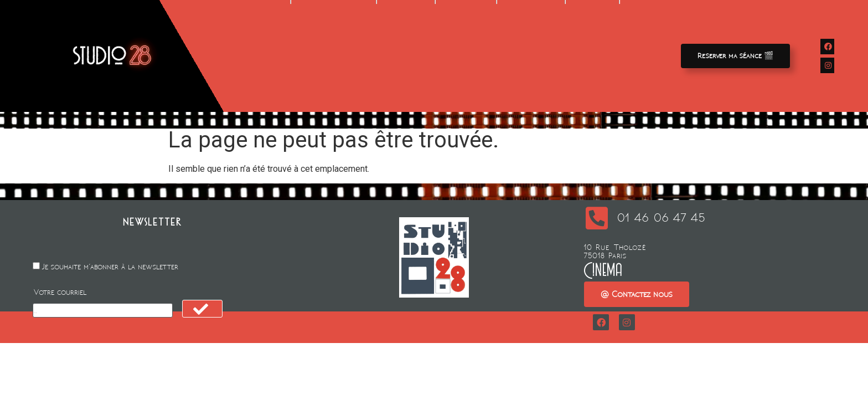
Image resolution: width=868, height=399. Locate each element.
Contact (593, 50)
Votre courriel (60, 292)
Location (406, 50)
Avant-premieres (334, 50)
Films (269, 50)
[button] (735, 56)
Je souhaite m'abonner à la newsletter (110, 267)
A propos (531, 50)
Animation (466, 50)
